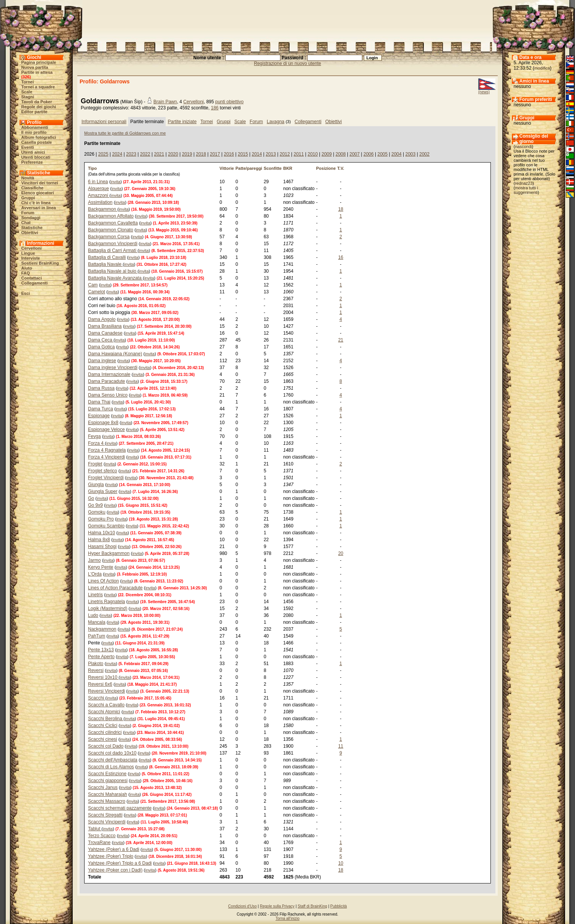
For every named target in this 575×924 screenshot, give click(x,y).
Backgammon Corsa (109, 237)
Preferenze (32, 162)
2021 (159, 154)
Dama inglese (102, 361)
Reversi (96, 670)
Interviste (31, 258)
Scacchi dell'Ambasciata (113, 760)
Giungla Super (103, 491)
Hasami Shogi (102, 547)
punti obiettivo (230, 102)
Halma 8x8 (99, 540)
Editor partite (34, 112)
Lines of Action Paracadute (115, 588)
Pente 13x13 (101, 650)
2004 (397, 154)
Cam (93, 285)
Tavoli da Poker (37, 102)
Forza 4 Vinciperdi (107, 457)
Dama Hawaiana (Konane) (115, 354)
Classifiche (33, 188)
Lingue (28, 253)
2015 (243, 154)
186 (215, 108)
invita (116, 182)
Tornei (28, 82)
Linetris (95, 595)
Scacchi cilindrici (105, 732)
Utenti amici (33, 152)
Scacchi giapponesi (108, 781)
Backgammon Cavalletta (113, 223)
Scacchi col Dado (106, 746)
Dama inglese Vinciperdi (113, 368)
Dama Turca (100, 409)
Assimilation (100, 202)
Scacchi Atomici (104, 712)
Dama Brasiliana (105, 326)
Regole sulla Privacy (277, 906)
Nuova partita (35, 67)
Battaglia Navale (105, 264)
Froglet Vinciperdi (106, 478)
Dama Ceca (101, 340)
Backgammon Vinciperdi (113, 244)
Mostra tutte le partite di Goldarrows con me (125, 133)
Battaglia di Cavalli (107, 257)
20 (341, 553)
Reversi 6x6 (100, 684)
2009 (327, 154)
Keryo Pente (101, 567)
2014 (257, 154)
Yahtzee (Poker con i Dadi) (115, 870)
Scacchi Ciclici (103, 726)
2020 (173, 154)
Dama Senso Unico (108, 395)
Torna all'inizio (287, 918)
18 (341, 209)
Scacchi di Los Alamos (111, 767)
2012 (285, 154)
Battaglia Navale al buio (113, 271)
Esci (26, 293)
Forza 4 (96, 443)
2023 (131, 154)
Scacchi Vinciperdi (107, 822)
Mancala (97, 622)
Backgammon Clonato (111, 230)
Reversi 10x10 (103, 677)
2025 (103, 154)
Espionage (99, 416)
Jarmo (94, 560)
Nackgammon (102, 629)
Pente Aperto (101, 657)
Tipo (92, 168)
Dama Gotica (101, 347)
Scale (27, 92)
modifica (542, 68)
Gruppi (28, 198)
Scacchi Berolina (106, 719)
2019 (187, 154)
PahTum (97, 636)
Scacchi (97, 698)
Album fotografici (39, 137)
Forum (28, 213)
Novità (28, 178)
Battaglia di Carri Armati (113, 251)
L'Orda (95, 574)
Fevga (94, 436)
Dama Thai (99, 402)
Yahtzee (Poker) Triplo (111, 856)
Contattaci (32, 278)
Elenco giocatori (38, 193)
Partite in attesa (37, 72)
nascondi (523, 146)
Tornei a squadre (38, 87)
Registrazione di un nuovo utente (287, 63)
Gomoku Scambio (106, 526)
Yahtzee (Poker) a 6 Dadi (114, 849)
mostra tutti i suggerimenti (526, 190)
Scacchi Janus (103, 787)
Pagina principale (39, 62)
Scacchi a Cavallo (106, 705)
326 (26, 77)
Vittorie (227, 168)
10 (341, 863)
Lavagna (275, 122)
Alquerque (99, 189)
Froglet (95, 464)
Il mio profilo (34, 132)
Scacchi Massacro (107, 801)
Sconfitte (273, 168)
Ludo (93, 615)
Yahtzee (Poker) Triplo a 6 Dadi (120, 863)
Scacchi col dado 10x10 (112, 753)
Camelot (97, 292)
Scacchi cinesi (103, 739)
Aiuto (27, 268)
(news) (484, 92)
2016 (229, 154)
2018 (201, 154)
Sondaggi (31, 218)
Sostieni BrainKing (40, 263)
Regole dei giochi (39, 107)
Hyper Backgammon (109, 553)
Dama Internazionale (109, 374)
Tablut (95, 829)
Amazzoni (99, 195)
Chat (26, 223)
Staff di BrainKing (312, 906)
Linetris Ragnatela (107, 602)
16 (341, 257)
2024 (117, 154)
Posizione (326, 168)
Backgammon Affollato (111, 216)
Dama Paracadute (107, 381)
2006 (369, 154)
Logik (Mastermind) (108, 608)
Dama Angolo (102, 319)
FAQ (26, 273)
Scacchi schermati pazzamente (120, 808)
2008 (341, 154)
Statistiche (32, 228)
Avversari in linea (39, 208)
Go (91, 498)
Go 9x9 (95, 505)
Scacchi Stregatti (105, 815)
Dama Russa (101, 388)
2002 (424, 154)
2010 (313, 154)
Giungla (96, 485)
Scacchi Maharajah (108, 794)
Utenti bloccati (36, 157)
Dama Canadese (105, 333)
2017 (215, 154)
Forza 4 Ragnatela (107, 450)
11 (341, 746)
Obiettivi (30, 233)
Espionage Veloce (106, 429)
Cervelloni (32, 248)
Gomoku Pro (101, 519)
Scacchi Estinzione (107, 774)
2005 (382, 154)
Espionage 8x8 (103, 423)
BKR (288, 168)
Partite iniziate (182, 122)
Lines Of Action (103, 581)
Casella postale (37, 142)
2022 (145, 154)
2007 (354, 154)
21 (341, 340)
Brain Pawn (165, 102)
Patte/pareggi (249, 168)
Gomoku (97, 512)
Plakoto (96, 664)
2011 (299, 154)
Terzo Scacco (102, 836)
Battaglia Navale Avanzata (115, 278)
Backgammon (103, 209)
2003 (410, 154)
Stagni (28, 97)
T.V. (341, 168)
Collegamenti (35, 283)
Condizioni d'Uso (242, 906)
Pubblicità (338, 906)
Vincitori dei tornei (40, 183)
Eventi (28, 147)
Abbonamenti (35, 127)
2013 (271, 154)
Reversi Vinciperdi (107, 691)
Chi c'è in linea (36, 203)
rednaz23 (524, 183)
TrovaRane (99, 843)
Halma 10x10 (102, 533)
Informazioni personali (104, 122)
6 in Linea (98, 182)
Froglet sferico (103, 471)
